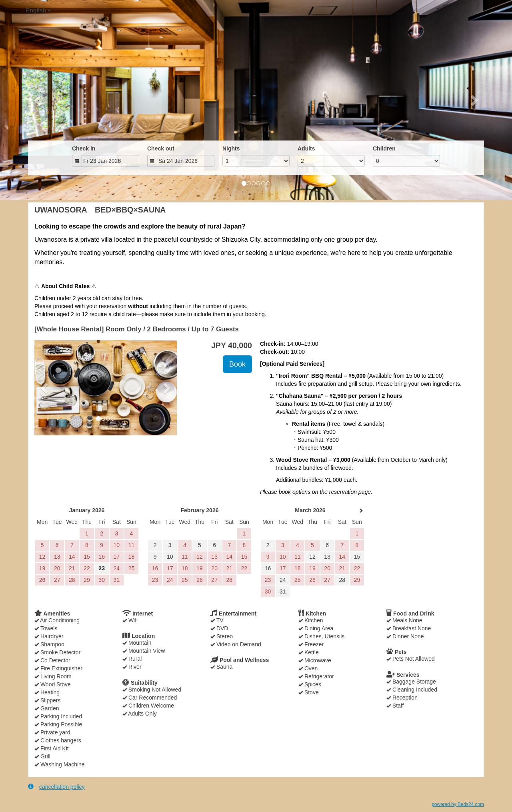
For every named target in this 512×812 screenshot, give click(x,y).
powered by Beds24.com (458, 804)
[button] (38, 100)
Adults (306, 148)
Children (384, 148)
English (38, 10)
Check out (161, 148)
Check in (84, 148)
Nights (231, 148)
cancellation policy (56, 787)
